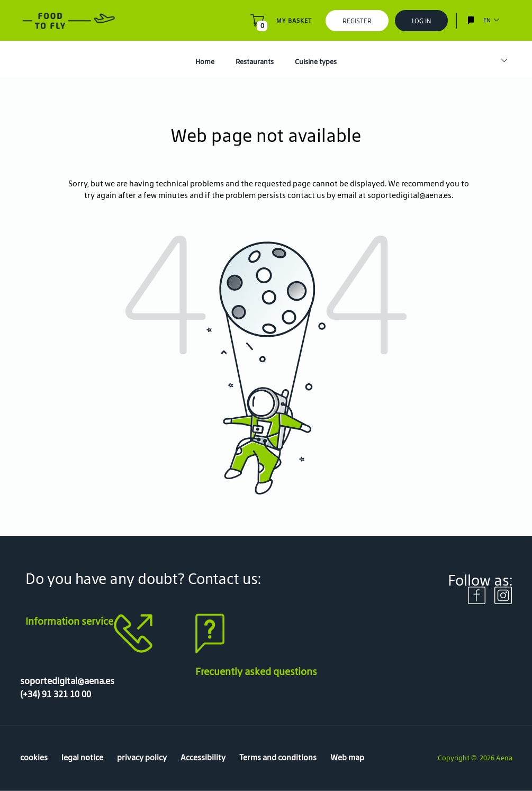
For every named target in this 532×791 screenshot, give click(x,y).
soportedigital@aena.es (409, 195)
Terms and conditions (278, 757)
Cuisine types (316, 62)
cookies (34, 757)
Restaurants (255, 62)
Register (357, 21)
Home (205, 62)
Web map (347, 757)
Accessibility (203, 757)
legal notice (82, 757)
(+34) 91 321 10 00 (56, 694)
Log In (421, 21)
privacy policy (142, 757)
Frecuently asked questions (256, 671)
